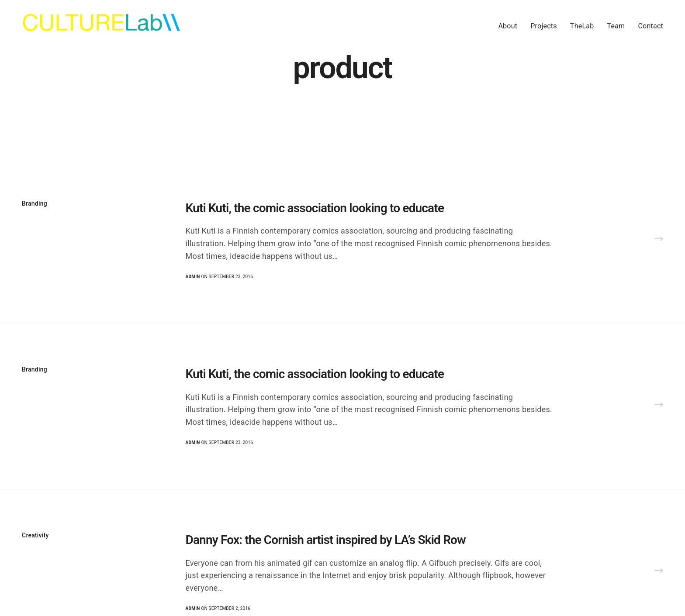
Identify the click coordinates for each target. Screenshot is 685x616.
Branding (35, 203)
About (508, 26)
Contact (650, 26)
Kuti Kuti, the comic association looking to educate (315, 208)
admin (193, 277)
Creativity (35, 535)
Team (616, 26)
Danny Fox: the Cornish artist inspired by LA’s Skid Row (326, 540)
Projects (544, 26)
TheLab (582, 26)
